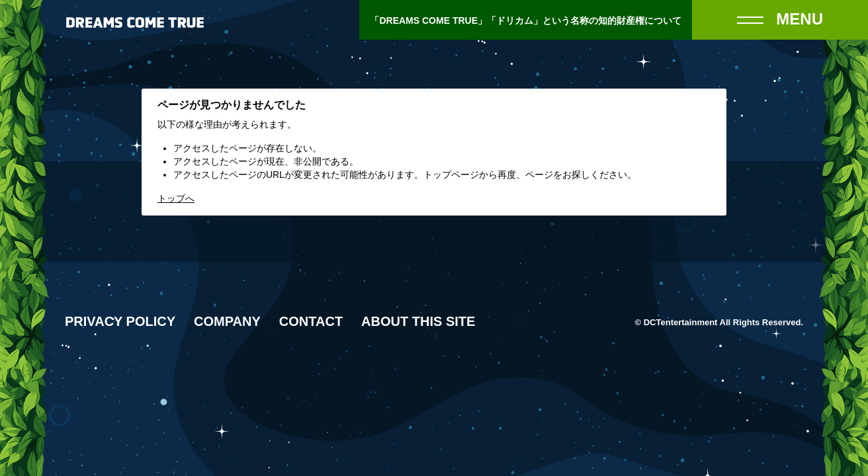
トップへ (176, 198)
